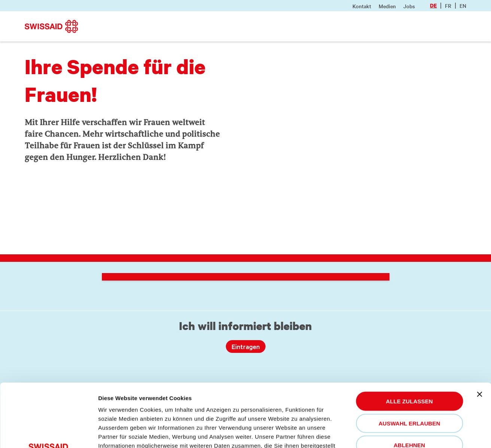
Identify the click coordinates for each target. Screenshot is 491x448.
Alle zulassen (409, 338)
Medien (387, 6)
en (463, 6)
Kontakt (362, 6)
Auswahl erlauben (410, 360)
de (433, 5)
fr (448, 6)
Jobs (409, 6)
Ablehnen (409, 382)
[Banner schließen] (479, 331)
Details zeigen (121, 433)
